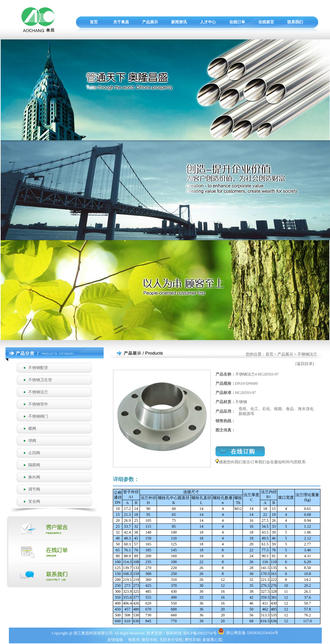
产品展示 (150, 22)
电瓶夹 (134, 640)
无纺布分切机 (171, 640)
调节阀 (34, 489)
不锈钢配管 (38, 368)
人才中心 (208, 22)
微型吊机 (149, 640)
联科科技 (174, 633)
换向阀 (34, 477)
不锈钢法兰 (38, 392)
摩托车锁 (192, 640)
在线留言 (266, 22)
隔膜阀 (34, 465)
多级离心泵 (212, 640)
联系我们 (295, 22)
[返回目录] (305, 364)
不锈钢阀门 (38, 416)
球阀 (32, 441)
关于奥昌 (121, 22)
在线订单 (237, 22)
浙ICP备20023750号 (200, 633)
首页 (94, 22)
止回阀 (34, 453)
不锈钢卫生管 (40, 380)
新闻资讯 (179, 22)
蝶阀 (32, 428)
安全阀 (34, 501)
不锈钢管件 (38, 404)
